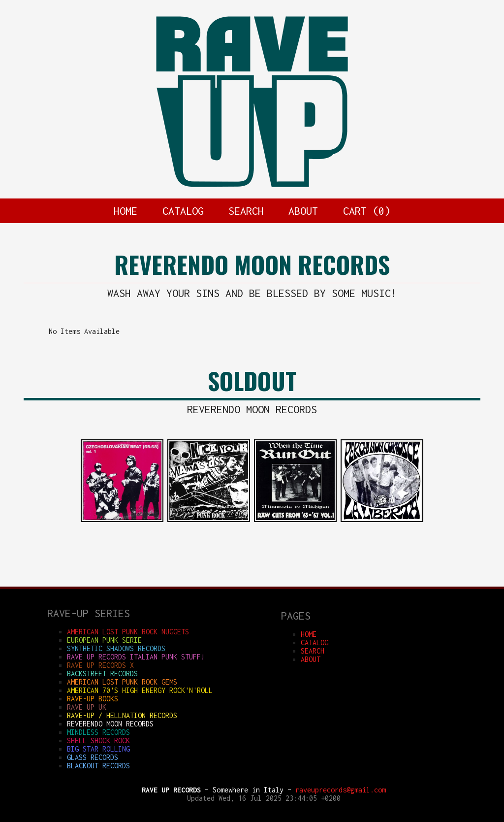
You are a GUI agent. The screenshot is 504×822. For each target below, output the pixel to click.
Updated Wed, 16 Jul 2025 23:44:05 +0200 (264, 798)
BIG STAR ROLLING (98, 749)
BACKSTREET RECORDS (102, 674)
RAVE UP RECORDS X (100, 665)
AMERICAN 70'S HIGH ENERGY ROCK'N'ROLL (140, 690)
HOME (126, 211)
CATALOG (183, 211)
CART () (367, 211)
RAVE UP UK (87, 707)
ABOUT (303, 211)
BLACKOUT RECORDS (98, 766)
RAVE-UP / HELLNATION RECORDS (122, 715)
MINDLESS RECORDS (98, 732)
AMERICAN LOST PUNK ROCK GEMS (122, 682)
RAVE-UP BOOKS (93, 699)
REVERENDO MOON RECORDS (110, 724)
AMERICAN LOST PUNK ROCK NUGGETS (128, 632)
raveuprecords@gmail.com (341, 790)
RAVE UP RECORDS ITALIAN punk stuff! (136, 657)
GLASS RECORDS (93, 757)
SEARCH (246, 211)
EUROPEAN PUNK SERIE (104, 640)
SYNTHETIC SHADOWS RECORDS (116, 648)
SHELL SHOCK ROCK (98, 740)
